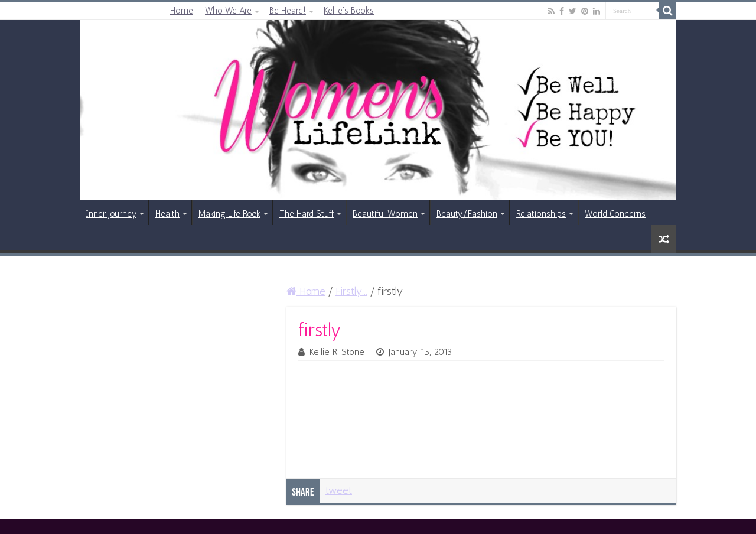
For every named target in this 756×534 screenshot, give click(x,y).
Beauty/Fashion (467, 214)
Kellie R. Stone (337, 352)
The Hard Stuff (307, 214)
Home (182, 11)
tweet (339, 490)
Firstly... (351, 291)
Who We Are (228, 11)
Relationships (541, 214)
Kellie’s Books (349, 11)
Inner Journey (111, 214)
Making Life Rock (229, 214)
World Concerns (615, 214)
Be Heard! (288, 11)
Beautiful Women (385, 214)
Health (167, 214)
